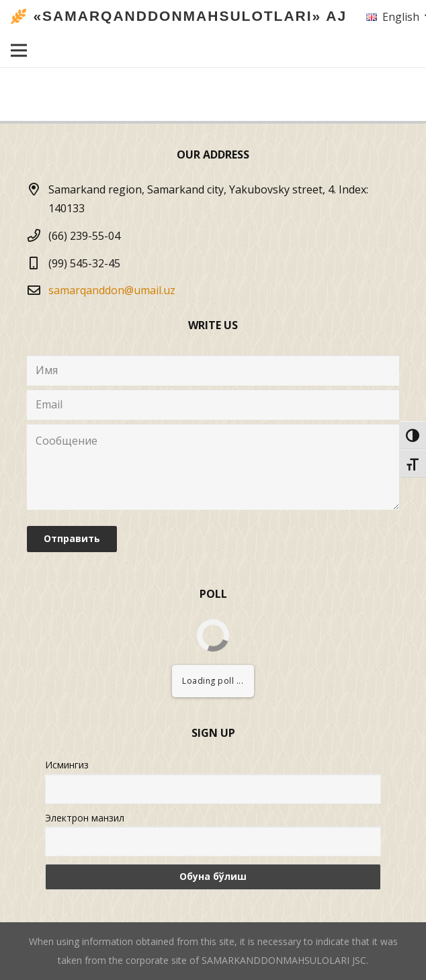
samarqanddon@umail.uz (112, 290)
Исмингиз (67, 765)
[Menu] (19, 50)
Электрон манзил (85, 818)
